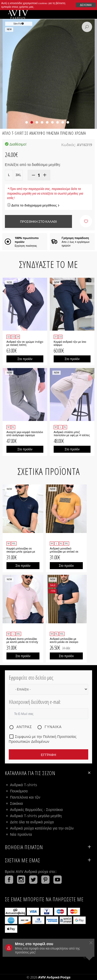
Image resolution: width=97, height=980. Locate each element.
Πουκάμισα (19, 791)
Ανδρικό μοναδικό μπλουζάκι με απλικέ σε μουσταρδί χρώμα (64, 552)
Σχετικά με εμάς (48, 860)
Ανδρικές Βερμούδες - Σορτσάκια (36, 810)
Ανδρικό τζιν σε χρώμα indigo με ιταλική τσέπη (25, 343)
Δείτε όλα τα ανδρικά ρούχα (32, 822)
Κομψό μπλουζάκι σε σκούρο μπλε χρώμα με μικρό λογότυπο (21, 552)
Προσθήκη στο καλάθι (38, 222)
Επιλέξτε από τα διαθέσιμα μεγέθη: (33, 165)
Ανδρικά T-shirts (24, 785)
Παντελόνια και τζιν (25, 797)
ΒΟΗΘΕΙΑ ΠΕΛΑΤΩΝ (48, 847)
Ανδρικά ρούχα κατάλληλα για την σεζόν (42, 828)
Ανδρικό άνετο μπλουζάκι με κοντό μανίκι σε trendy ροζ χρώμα (22, 642)
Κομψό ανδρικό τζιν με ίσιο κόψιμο (70, 343)
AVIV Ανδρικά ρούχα (54, 977)
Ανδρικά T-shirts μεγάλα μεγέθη (36, 816)
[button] (27, 122)
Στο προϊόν (25, 359)
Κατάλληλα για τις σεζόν (48, 773)
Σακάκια (17, 803)
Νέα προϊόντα (21, 834)
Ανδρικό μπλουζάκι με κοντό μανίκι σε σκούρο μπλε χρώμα (64, 642)
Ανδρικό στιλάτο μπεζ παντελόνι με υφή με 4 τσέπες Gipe (72, 435)
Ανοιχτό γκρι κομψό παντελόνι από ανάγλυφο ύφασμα (25, 434)
